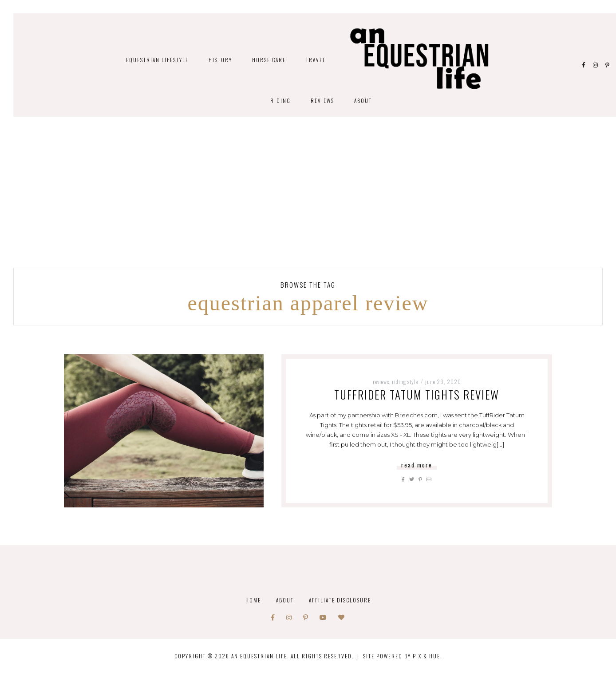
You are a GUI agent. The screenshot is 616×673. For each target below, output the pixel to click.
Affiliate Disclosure (340, 600)
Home (253, 600)
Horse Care (269, 60)
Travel (316, 60)
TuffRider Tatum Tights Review (417, 394)
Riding (280, 101)
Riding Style (405, 382)
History (220, 60)
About (363, 101)
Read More (417, 465)
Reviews (322, 101)
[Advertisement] (308, 201)
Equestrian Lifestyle (157, 60)
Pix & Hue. (427, 656)
